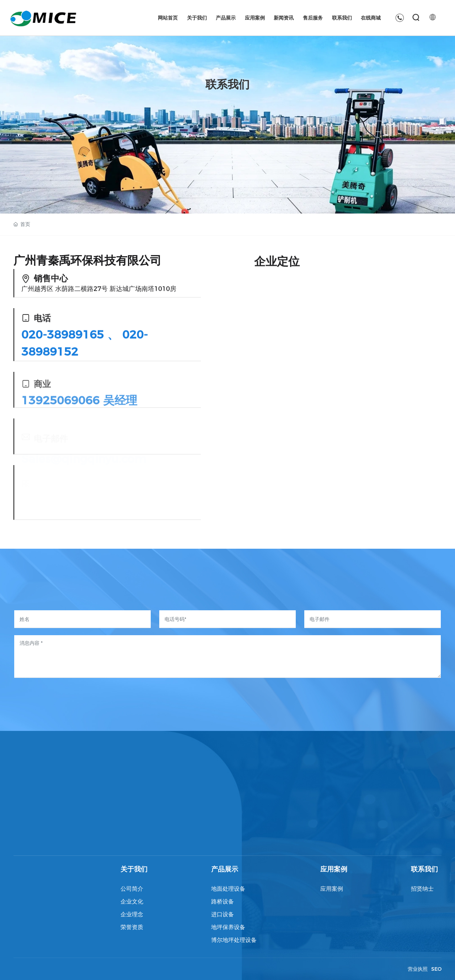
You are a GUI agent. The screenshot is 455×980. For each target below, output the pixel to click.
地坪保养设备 (228, 927)
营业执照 (418, 969)
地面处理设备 (228, 889)
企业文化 (132, 902)
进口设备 (223, 914)
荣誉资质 (132, 927)
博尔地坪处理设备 (234, 940)
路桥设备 (223, 902)
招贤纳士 (422, 889)
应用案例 (334, 869)
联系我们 (424, 869)
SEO (436, 969)
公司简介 (132, 889)
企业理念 (132, 914)
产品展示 (225, 869)
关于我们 (134, 869)
